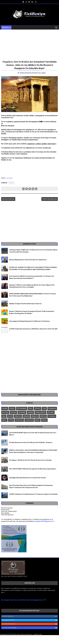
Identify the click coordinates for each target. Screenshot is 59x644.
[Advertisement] (29, 45)
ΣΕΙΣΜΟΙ (44, 420)
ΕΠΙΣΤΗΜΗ (51, 412)
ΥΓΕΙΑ (44, 409)
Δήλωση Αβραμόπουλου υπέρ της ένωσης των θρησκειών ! (28, 260)
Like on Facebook (30, 616)
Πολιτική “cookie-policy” (9, 511)
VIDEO (31, 409)
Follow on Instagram (30, 628)
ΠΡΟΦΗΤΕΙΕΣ (19, 420)
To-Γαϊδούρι (52, 416)
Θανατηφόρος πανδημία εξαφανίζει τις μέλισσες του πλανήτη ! (30, 321)
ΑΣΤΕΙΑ (10, 416)
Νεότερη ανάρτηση (8, 199)
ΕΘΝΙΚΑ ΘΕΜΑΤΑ (40, 412)
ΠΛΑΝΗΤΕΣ (18, 416)
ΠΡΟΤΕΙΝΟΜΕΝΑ (22, 409)
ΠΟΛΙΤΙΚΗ (13, 412)
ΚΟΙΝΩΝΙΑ (30, 412)
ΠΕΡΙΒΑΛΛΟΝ (52, 409)
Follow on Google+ (30, 624)
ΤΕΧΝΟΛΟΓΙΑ (29, 420)
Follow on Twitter (30, 620)
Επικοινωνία (5, 510)
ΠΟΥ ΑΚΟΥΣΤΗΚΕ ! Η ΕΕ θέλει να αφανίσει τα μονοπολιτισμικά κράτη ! (33, 469)
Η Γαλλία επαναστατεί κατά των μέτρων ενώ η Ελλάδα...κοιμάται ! (31, 443)
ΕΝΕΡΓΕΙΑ (43, 416)
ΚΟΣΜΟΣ (12, 183)
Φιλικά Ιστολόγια (7, 508)
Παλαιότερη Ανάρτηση (50, 199)
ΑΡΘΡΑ (11, 420)
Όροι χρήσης (5, 513)
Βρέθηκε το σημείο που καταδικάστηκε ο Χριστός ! (25, 304)
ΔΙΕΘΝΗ (37, 420)
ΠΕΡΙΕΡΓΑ (37, 409)
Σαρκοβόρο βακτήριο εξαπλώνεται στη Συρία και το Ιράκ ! (28, 478)
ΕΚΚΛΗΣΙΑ (26, 416)
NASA (4, 416)
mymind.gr (9, 178)
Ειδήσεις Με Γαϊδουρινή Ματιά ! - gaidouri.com (27, 634)
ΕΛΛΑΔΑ (5, 409)
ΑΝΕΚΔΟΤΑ (35, 416)
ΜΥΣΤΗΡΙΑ (5, 412)
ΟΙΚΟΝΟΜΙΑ (22, 412)
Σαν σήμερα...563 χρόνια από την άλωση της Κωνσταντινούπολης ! (31, 460)
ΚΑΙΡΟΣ (4, 420)
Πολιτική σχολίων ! (8, 515)
